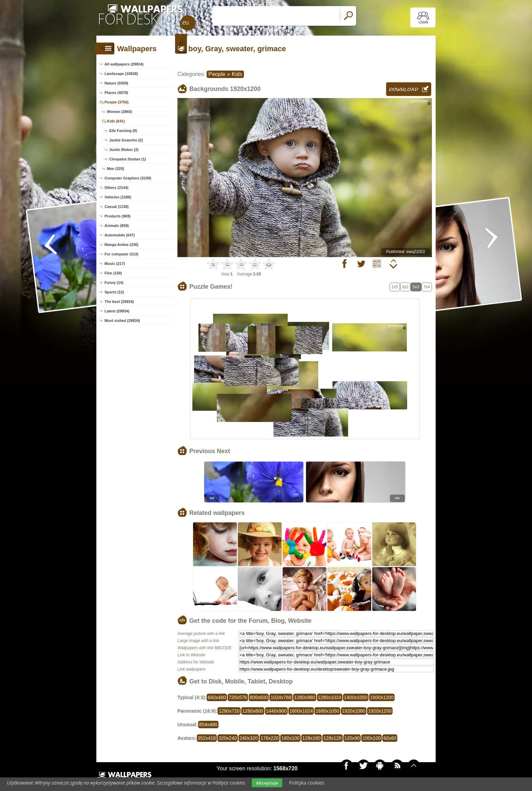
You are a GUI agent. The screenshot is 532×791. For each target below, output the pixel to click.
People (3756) (117, 102)
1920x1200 (380, 711)
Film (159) (113, 273)
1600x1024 (301, 711)
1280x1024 (330, 697)
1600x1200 (382, 697)
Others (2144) (116, 188)
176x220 (270, 738)
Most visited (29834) (122, 321)
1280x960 (305, 697)
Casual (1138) (117, 207)
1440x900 (277, 711)
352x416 (207, 738)
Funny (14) (114, 283)
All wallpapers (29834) (124, 64)
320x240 (228, 738)
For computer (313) (121, 254)
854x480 (208, 725)
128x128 (332, 738)
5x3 (416, 287)
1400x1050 (356, 697)
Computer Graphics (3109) (128, 178)
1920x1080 (354, 711)
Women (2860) (119, 112)
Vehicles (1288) (118, 197)
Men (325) (116, 169)
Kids (237, 74)
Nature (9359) (116, 83)
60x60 (390, 738)
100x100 (372, 738)
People (217, 74)
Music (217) (115, 264)
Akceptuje (267, 783)
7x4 (427, 287)
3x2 (405, 287)
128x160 (311, 738)
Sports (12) (114, 292)
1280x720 (229, 711)
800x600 (259, 697)
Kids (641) (116, 121)
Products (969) (117, 216)
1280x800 (253, 711)
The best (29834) (119, 302)
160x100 (290, 738)
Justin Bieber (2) (124, 150)
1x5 (395, 287)
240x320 (249, 738)
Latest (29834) (117, 311)
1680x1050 (327, 711)
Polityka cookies (307, 783)
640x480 (217, 697)
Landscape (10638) (121, 74)
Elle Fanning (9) (123, 131)
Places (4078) (116, 93)
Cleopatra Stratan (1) (128, 159)
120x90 (352, 738)
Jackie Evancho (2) (126, 140)
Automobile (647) (120, 235)
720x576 (238, 697)
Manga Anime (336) (121, 245)
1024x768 (281, 697)
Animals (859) (117, 226)
